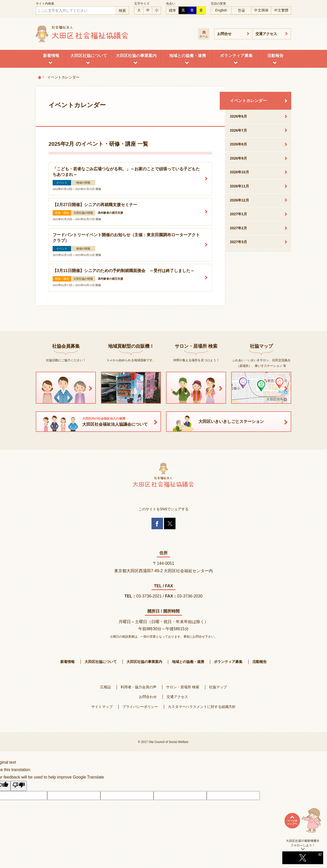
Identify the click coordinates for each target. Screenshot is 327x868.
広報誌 (106, 687)
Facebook (157, 523)
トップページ (40, 77)
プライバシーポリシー (140, 707)
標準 (172, 10)
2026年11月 (240, 186)
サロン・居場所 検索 (183, 687)
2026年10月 (240, 172)
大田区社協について (89, 56)
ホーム (204, 36)
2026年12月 (240, 200)
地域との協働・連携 (188, 56)
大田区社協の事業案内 (136, 56)
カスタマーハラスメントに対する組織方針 (202, 707)
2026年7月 (238, 130)
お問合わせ (148, 697)
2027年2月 (238, 228)
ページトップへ (303, 823)
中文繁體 (281, 10)
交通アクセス (266, 34)
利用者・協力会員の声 (138, 687)
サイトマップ (102, 707)
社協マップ (218, 687)
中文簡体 (261, 10)
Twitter (170, 523)
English (221, 10)
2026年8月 (238, 144)
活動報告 (275, 56)
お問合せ (224, 34)
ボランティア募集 (236, 56)
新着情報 (51, 56)
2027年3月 (238, 242)
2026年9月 (238, 158)
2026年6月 (238, 116)
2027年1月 (238, 214)
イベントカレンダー (248, 101)
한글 (241, 10)
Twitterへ (303, 851)
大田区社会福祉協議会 (82, 34)
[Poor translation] (19, 786)
